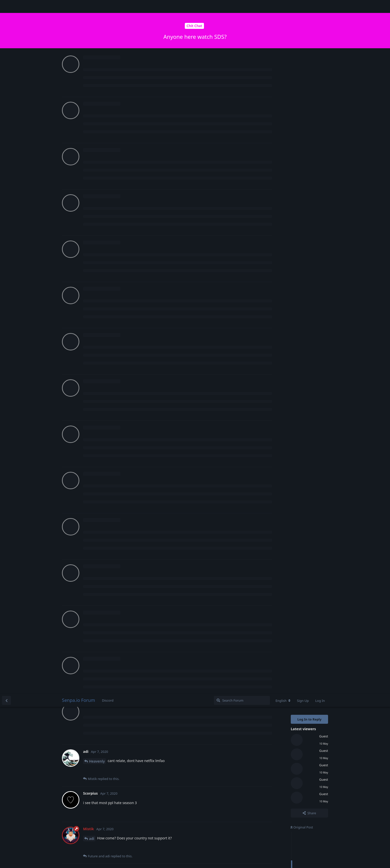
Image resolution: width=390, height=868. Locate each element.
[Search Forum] (242, 6)
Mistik (94, 186)
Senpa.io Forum (78, 6)
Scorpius (96, 285)
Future (95, 392)
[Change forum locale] (283, 7)
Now (295, 217)
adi (92, 145)
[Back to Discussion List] (6, 6)
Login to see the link (101, 202)
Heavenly (97, 67)
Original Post (302, 133)
